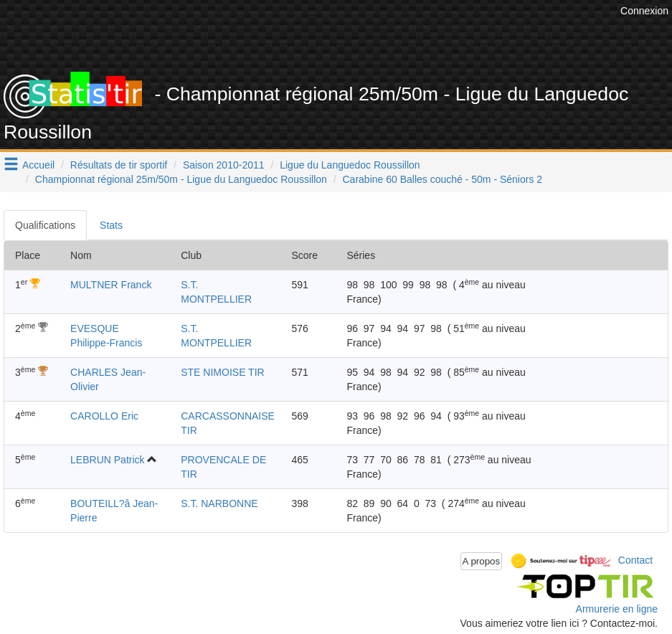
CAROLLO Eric (104, 416)
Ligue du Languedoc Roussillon (350, 165)
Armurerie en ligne (617, 609)
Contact (635, 560)
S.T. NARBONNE (219, 503)
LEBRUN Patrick (107, 460)
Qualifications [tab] (45, 225)
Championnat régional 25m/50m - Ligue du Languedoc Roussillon (181, 179)
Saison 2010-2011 (224, 165)
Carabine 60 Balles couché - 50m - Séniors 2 (443, 179)
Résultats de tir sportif (119, 165)
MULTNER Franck (111, 285)
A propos (482, 561)
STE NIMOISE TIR (222, 372)
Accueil (38, 165)
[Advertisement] (356, 36)
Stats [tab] (111, 225)
